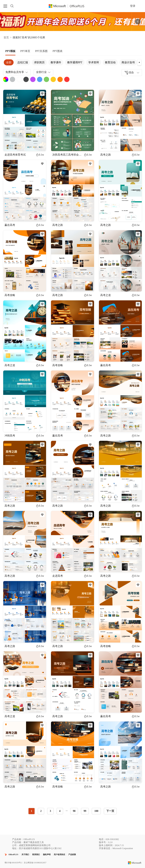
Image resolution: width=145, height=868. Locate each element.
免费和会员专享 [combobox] (17, 72)
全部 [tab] (9, 62)
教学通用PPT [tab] (75, 62)
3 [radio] (50, 811)
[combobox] (132, 73)
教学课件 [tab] (56, 62)
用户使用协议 (59, 854)
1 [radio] (31, 811)
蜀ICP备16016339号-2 (13, 863)
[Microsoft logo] (135, 863)
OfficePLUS (13, 854)
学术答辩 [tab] (94, 62)
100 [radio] (96, 811)
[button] (139, 62)
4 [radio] (60, 811)
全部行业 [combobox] (44, 72)
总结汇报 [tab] (23, 62)
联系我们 (36, 854)
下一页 (110, 811)
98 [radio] (74, 811)
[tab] (10, 51)
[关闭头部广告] (138, 22)
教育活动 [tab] (110, 62)
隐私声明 (47, 854)
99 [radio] (85, 811)
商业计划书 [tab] (128, 62)
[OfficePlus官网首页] (69, 6)
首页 (6, 38)
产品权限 (72, 854)
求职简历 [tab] (39, 62)
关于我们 (25, 854)
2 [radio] (41, 811)
